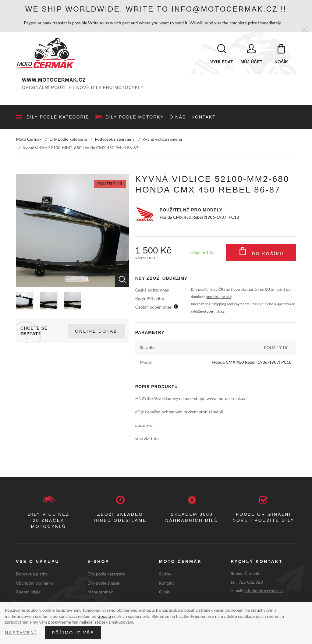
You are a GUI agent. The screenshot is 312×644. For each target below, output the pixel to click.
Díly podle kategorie (58, 117)
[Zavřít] (305, 30)
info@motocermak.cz (207, 311)
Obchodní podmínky (35, 583)
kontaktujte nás (219, 297)
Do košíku (261, 253)
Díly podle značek (104, 583)
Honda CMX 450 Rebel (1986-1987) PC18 (199, 217)
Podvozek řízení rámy (115, 139)
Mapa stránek (100, 592)
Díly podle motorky (135, 117)
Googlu (104, 616)
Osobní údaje (28, 592)
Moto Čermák (29, 139)
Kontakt (204, 117)
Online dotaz (96, 331)
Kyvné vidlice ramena (162, 139)
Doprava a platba (32, 574)
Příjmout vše (73, 633)
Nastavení (21, 633)
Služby (165, 574)
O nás (178, 117)
